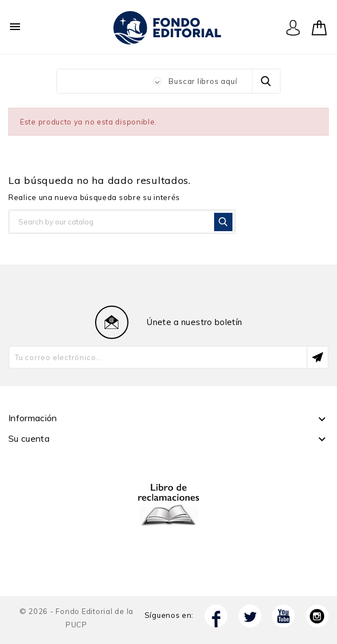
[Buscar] (122, 222)
